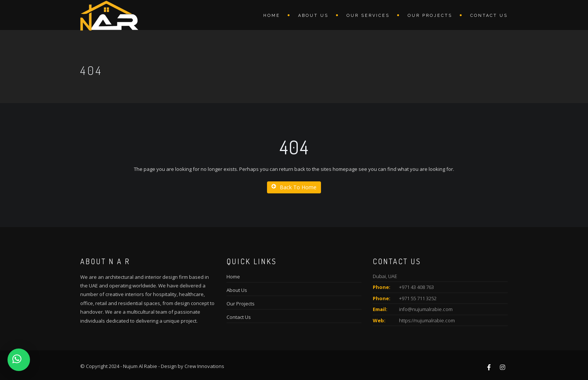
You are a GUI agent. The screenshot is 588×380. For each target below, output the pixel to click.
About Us (237, 290)
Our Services (368, 16)
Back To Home (294, 187)
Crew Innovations (204, 366)
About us (313, 16)
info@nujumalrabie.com (426, 309)
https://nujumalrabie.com (427, 320)
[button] (19, 360)
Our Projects (430, 16)
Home (272, 16)
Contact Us (489, 16)
